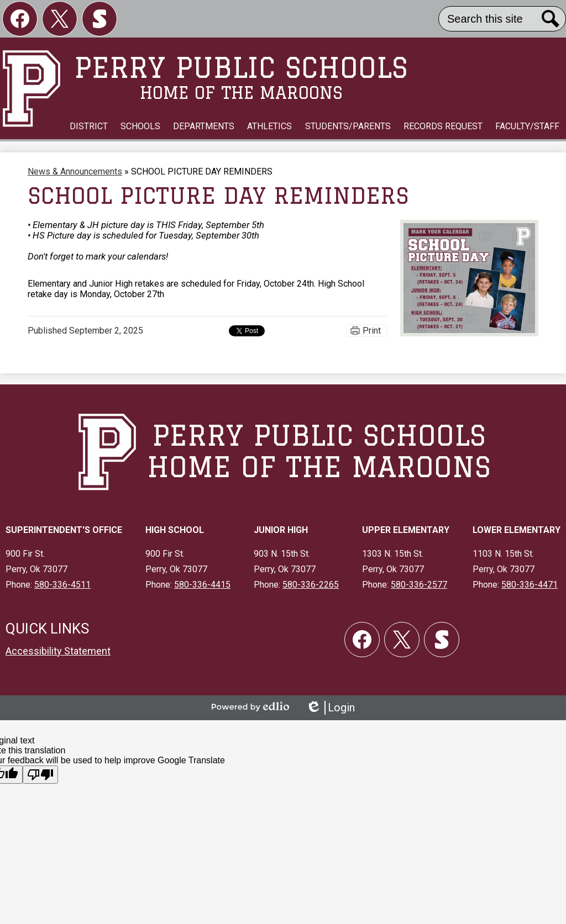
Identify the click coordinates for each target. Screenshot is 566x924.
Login (330, 708)
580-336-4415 (202, 585)
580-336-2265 (311, 585)
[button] (89, 126)
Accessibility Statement (58, 651)
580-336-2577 (419, 585)
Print (372, 331)
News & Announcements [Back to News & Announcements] (75, 171)
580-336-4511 (62, 585)
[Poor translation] (40, 775)
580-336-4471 (530, 585)
